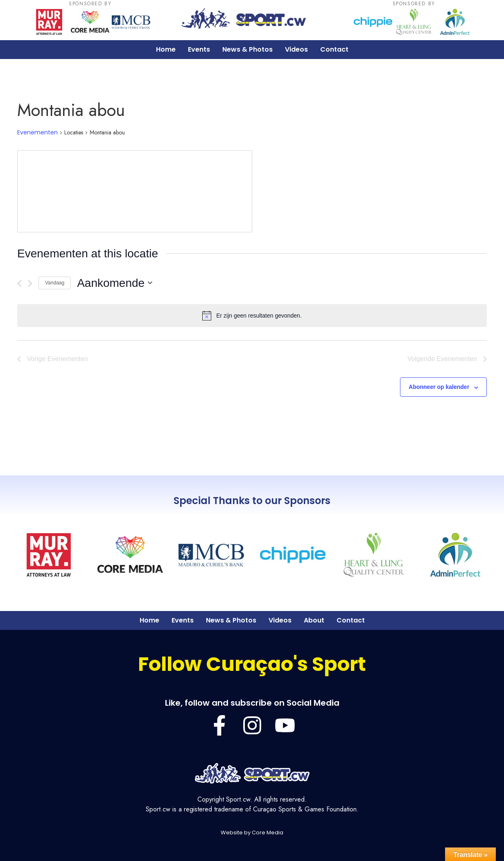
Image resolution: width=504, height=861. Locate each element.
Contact (334, 49)
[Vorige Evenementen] (19, 283)
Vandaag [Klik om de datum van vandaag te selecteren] (55, 283)
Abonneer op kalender (439, 387)
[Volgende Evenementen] (30, 283)
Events (199, 49)
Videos (296, 49)
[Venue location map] (135, 191)
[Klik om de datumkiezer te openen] (115, 283)
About (314, 620)
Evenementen (37, 133)
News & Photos (247, 49)
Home (166, 49)
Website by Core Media (252, 833)
